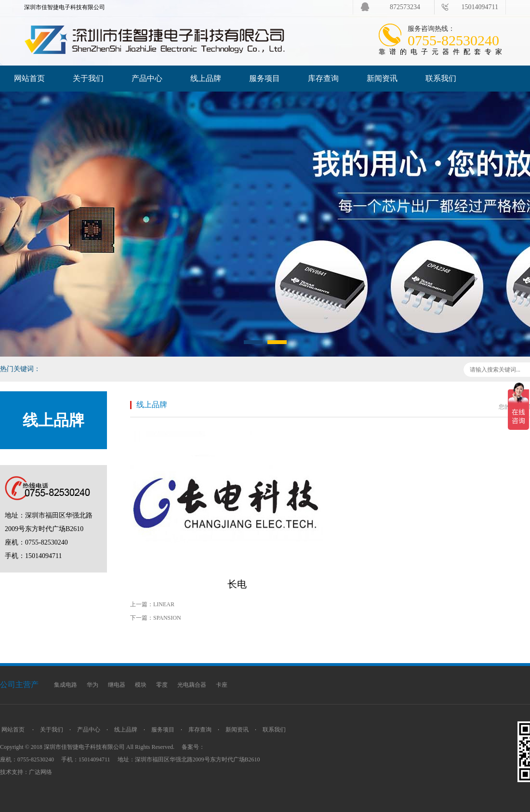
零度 (162, 685)
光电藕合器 (192, 685)
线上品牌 (206, 78)
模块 (141, 685)
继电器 (117, 685)
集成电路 (66, 685)
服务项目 (265, 78)
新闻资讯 (382, 78)
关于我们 (88, 78)
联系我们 (441, 78)
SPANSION (167, 618)
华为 (93, 685)
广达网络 (40, 772)
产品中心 (147, 78)
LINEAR (164, 604)
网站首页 (29, 78)
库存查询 (323, 78)
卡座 (222, 685)
